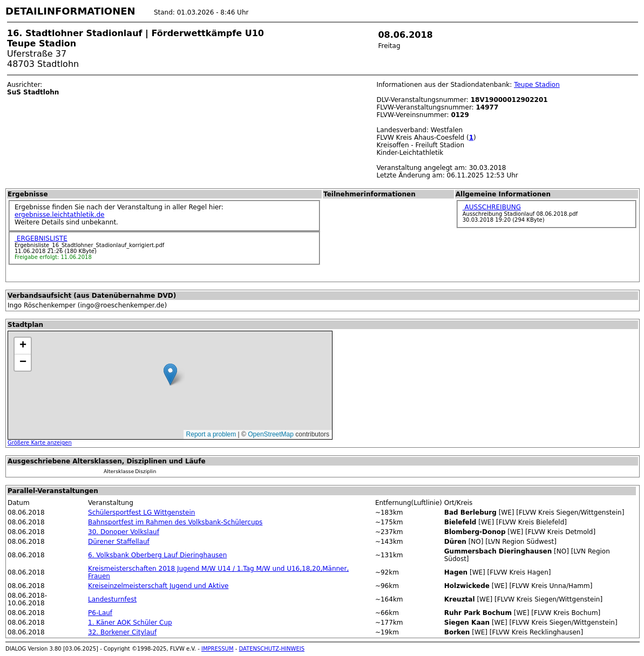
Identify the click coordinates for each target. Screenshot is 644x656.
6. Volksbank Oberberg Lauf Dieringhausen (157, 555)
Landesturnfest (112, 599)
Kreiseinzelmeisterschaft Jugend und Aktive (158, 586)
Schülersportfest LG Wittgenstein (141, 512)
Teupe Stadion (537, 85)
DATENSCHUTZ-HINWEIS (272, 649)
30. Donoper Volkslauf (124, 532)
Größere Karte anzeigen (40, 443)
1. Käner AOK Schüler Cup (130, 623)
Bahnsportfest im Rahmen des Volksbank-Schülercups (175, 522)
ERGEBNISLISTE (41, 238)
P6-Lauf (100, 613)
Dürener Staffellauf (119, 542)
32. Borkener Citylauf (122, 632)
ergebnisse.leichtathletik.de (60, 215)
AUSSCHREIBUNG (492, 207)
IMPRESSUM (218, 649)
